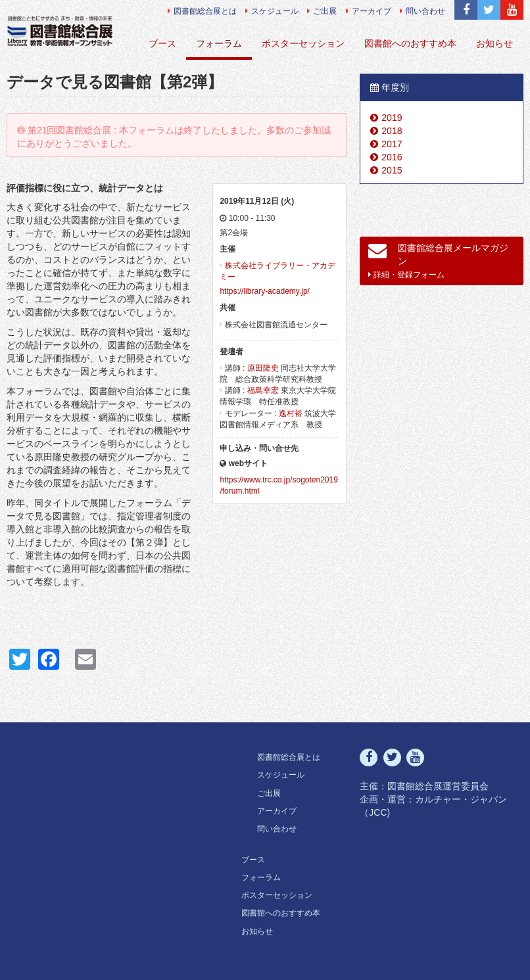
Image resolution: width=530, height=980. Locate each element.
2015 (392, 170)
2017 (392, 144)
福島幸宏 (263, 390)
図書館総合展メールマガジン (438, 260)
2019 (392, 118)
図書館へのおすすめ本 (410, 43)
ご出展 (322, 11)
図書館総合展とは (202, 11)
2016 (392, 157)
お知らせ (494, 43)
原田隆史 (263, 368)
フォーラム (219, 43)
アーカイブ (369, 11)
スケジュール (272, 11)
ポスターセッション (303, 43)
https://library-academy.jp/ (265, 291)
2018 (392, 131)
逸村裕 (291, 413)
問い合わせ (422, 11)
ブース (162, 43)
